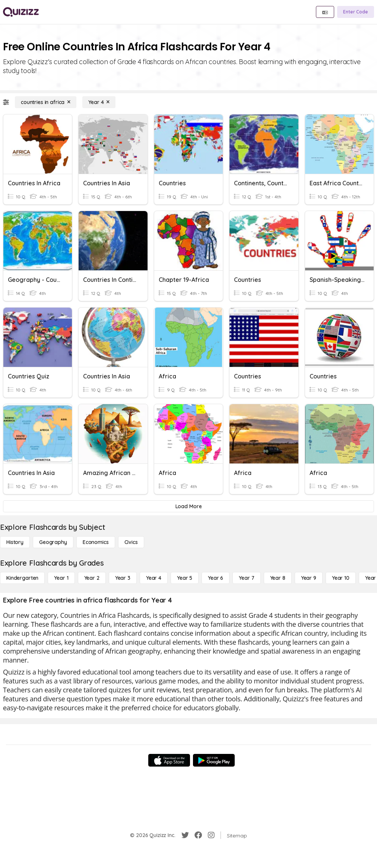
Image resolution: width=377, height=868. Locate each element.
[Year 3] (123, 578)
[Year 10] (341, 578)
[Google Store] (214, 760)
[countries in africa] (46, 102)
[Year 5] (185, 578)
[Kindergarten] (22, 578)
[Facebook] (198, 835)
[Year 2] (92, 578)
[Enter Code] (356, 12)
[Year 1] (61, 578)
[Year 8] (278, 578)
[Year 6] (216, 578)
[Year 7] (246, 578)
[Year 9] (309, 578)
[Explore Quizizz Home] (21, 12)
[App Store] (169, 760)
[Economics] (96, 542)
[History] (15, 542)
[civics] (131, 542)
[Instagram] (211, 835)
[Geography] (53, 542)
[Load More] (188, 506)
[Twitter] (185, 835)
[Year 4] (99, 102)
